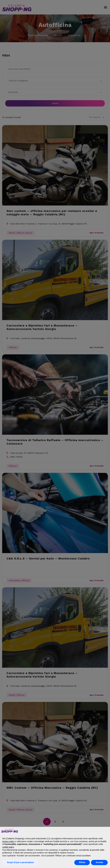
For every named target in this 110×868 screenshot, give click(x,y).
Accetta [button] (99, 862)
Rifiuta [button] (82, 862)
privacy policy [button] (8, 841)
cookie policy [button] (8, 847)
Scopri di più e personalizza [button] (20, 862)
